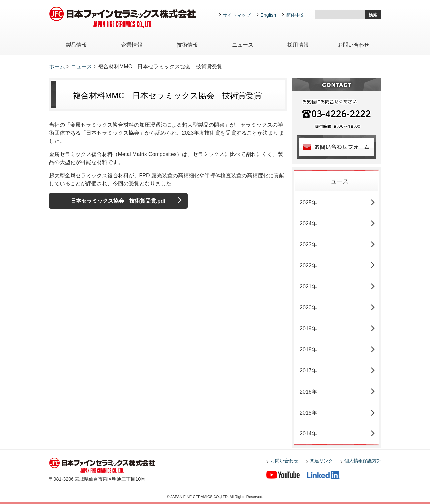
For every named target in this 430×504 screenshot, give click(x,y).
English (268, 15)
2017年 (308, 370)
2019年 (308, 329)
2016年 (308, 392)
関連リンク (321, 461)
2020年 (308, 308)
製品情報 (76, 45)
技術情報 (187, 45)
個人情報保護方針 (363, 461)
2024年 (308, 223)
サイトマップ (237, 15)
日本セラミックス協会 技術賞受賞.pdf (118, 201)
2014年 (308, 434)
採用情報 (298, 45)
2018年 (308, 349)
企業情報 (132, 45)
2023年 (308, 244)
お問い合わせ (354, 45)
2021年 (308, 287)
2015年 (308, 413)
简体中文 (295, 15)
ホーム (57, 66)
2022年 (308, 266)
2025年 (308, 202)
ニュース (243, 45)
